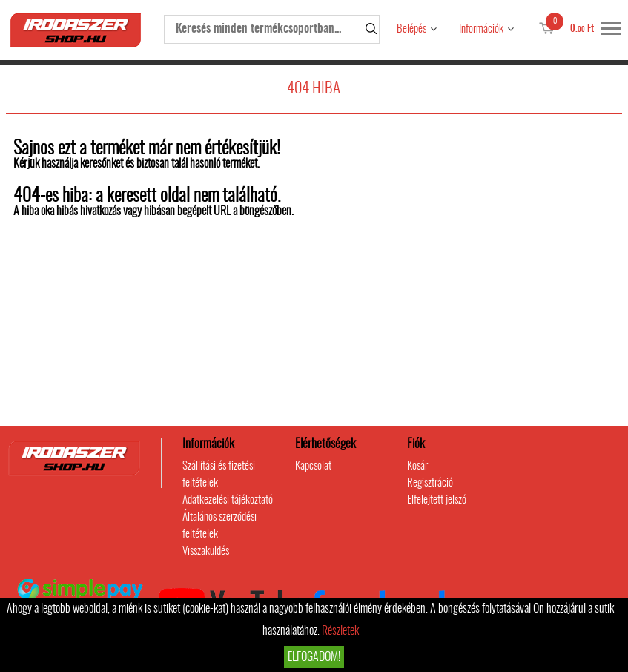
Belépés (411, 29)
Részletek (340, 631)
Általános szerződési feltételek (219, 526)
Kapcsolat (313, 466)
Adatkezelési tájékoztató (228, 500)
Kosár (417, 466)
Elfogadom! (314, 657)
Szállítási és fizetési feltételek (219, 475)
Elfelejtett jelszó (437, 500)
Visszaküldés (206, 551)
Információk (481, 29)
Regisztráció (430, 483)
